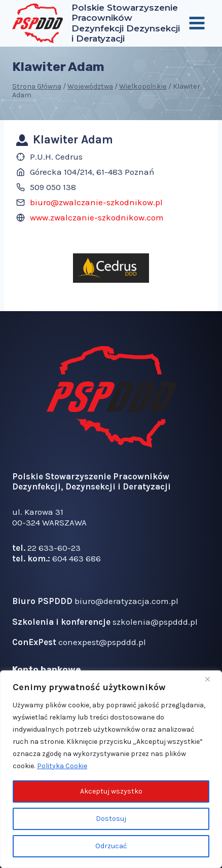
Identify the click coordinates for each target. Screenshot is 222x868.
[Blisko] (211, 679)
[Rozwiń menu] (197, 23)
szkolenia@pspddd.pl (155, 622)
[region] (111, 769)
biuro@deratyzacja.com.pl (126, 601)
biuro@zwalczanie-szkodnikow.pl (96, 202)
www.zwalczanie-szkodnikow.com (97, 217)
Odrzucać (111, 846)
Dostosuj (111, 819)
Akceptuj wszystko (111, 791)
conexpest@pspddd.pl (102, 642)
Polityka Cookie (62, 766)
